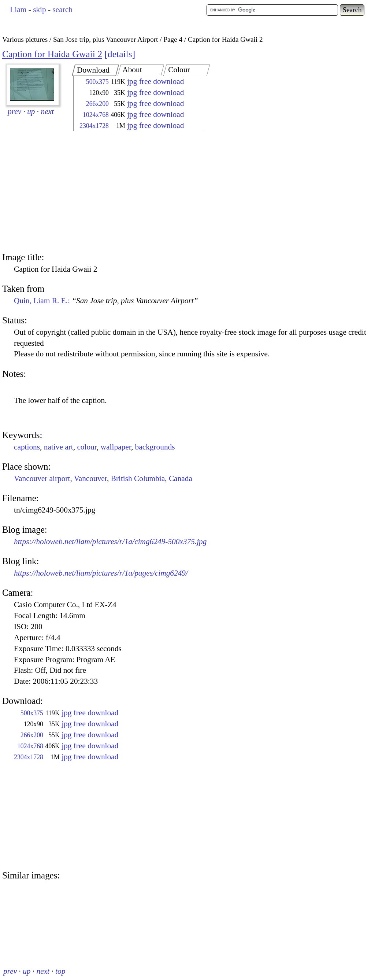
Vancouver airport (42, 478)
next (48, 111)
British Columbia (138, 478)
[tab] (95, 70)
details (120, 54)
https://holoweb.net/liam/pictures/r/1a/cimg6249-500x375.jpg (110, 542)
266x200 (97, 104)
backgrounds (155, 447)
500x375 (97, 82)
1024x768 (96, 115)
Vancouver (90, 478)
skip (40, 10)
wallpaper (116, 447)
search (62, 10)
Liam (18, 10)
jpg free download (155, 81)
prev (14, 111)
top (60, 971)
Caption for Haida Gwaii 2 (52, 54)
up (31, 111)
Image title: (23, 257)
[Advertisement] (133, 192)
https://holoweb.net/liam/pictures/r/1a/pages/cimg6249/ (101, 573)
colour (87, 447)
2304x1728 (94, 126)
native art (59, 447)
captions (27, 447)
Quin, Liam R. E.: (106, 301)
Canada (181, 478)
